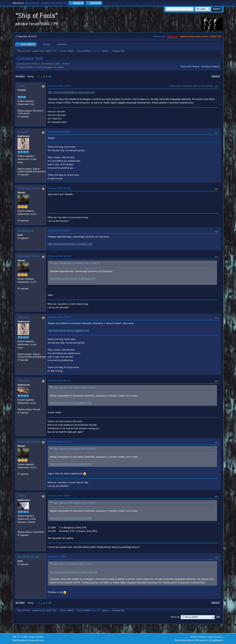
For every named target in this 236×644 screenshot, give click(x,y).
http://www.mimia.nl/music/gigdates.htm (68, 330)
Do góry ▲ (219, 637)
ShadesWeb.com (36, 640)
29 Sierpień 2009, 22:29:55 (59, 188)
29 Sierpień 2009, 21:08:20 (59, 86)
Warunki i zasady (206, 637)
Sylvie (105, 51)
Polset (22, 496)
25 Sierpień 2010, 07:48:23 (59, 317)
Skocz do (175, 617)
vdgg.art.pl (172, 37)
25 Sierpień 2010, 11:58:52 (59, 442)
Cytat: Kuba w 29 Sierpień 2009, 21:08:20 (73, 564)
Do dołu (20, 77)
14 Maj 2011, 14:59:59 (57, 557)
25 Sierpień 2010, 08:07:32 (59, 381)
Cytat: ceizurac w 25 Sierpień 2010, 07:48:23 (74, 388)
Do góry (20, 603)
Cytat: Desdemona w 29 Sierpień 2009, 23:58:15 (76, 263)
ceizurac (23, 132)
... (42, 76)
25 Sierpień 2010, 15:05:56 (59, 496)
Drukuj (216, 77)
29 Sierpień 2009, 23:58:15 (59, 231)
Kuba (21, 86)
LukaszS (23, 381)
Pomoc (194, 637)
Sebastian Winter (29, 188)
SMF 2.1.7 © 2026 (20, 637)
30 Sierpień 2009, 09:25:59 (59, 256)
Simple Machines (36, 637)
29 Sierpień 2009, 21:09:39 (59, 132)
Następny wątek (210, 66)
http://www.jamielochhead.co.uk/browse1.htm (71, 92)
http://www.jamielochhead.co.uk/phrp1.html (70, 244)
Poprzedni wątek (190, 66)
